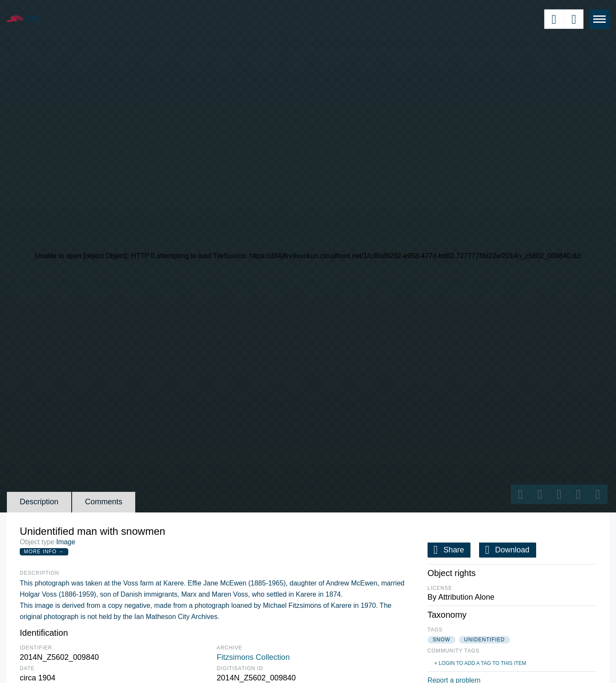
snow (442, 640)
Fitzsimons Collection (253, 657)
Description (39, 502)
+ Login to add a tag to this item (480, 663)
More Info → (44, 552)
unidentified (484, 640)
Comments (104, 502)
